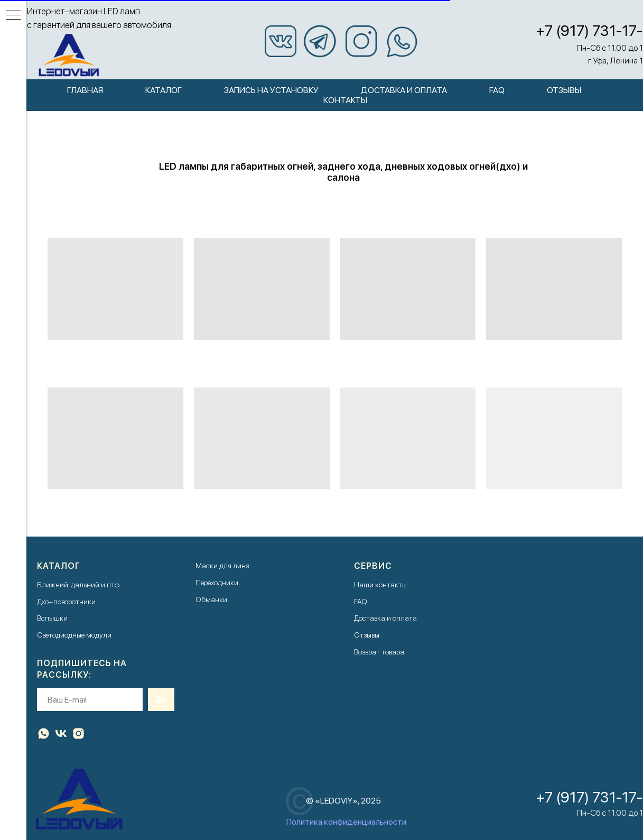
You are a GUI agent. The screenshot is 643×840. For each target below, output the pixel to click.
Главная (85, 90)
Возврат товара (379, 652)
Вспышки (52, 618)
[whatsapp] (44, 733)
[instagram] (78, 733)
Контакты (345, 100)
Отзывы (564, 90)
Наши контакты (380, 585)
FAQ (497, 90)
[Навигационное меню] (13, 16)
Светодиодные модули (74, 635)
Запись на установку (271, 90)
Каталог (164, 90)
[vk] (61, 733)
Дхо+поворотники (66, 602)
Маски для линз (222, 566)
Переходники (217, 583)
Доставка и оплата (404, 90)
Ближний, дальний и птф (78, 585)
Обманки (211, 599)
